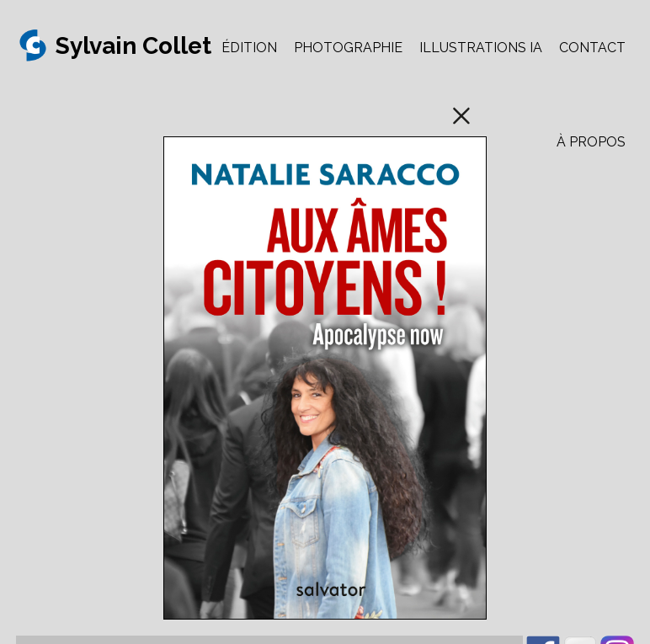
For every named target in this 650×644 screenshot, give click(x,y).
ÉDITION (249, 48)
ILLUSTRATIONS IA (481, 48)
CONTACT (592, 48)
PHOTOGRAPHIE (348, 48)
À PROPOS (591, 142)
